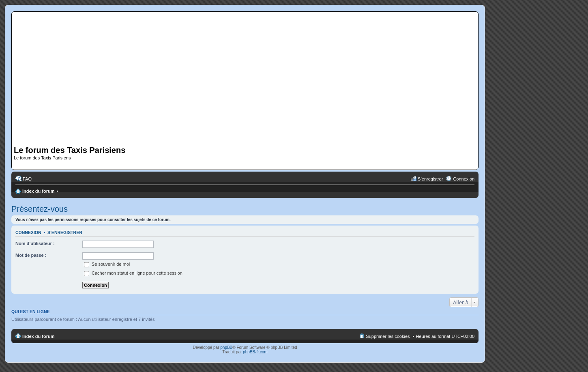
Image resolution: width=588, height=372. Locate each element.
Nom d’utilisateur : (35, 243)
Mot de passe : (31, 255)
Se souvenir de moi (107, 264)
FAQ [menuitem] (27, 179)
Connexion (28, 232)
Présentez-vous (40, 209)
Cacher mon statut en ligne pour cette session (133, 273)
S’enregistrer (65, 232)
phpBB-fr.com (255, 352)
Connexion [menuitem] (464, 179)
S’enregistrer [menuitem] (430, 179)
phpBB (226, 347)
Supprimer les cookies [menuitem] (388, 336)
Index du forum (38, 191)
